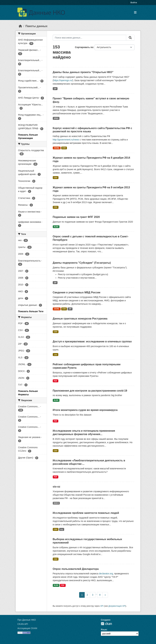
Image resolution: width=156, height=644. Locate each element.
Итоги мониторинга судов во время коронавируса (85, 410)
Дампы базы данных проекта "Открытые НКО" (83, 72)
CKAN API (23, 624)
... (96, 594)
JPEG (56, 118)
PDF (55, 381)
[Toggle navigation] (135, 13)
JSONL (57, 148)
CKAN (106, 624)
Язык (104, 630)
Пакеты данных (36, 26)
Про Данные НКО (27, 620)
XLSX (56, 227)
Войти (134, 3)
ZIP (55, 89)
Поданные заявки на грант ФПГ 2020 (76, 217)
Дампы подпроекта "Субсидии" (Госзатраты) (82, 263)
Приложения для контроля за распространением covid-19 (90, 391)
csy (62, 529)
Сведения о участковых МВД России (77, 292)
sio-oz (57, 487)
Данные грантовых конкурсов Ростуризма (80, 319)
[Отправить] (130, 38)
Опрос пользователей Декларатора (76, 569)
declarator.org (106, 574)
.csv (55, 355)
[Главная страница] (20, 26)
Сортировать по (84, 47)
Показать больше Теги (31, 311)
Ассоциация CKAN (27, 628)
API (102, 606)
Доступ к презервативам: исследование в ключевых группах (92, 341)
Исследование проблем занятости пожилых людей (86, 513)
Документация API (117, 606)
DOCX (56, 503)
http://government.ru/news (66, 140)
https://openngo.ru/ (63, 80)
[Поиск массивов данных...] (90, 38)
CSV (64, 148)
